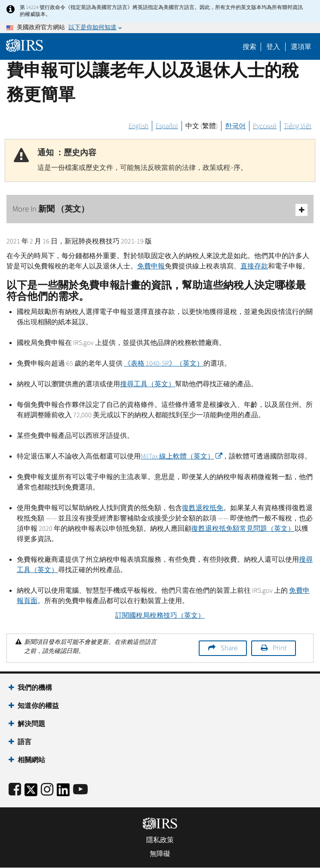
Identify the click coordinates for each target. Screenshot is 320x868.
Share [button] (229, 648)
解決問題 (31, 724)
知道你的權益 (38, 706)
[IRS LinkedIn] (63, 793)
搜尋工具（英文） (148, 384)
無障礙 (160, 854)
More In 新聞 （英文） (160, 210)
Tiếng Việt (298, 126)
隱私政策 (160, 840)
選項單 (301, 47)
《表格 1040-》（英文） (164, 363)
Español (167, 126)
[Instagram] (47, 790)
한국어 (235, 126)
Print (280, 648)
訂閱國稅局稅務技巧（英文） (160, 616)
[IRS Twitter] (31, 793)
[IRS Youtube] (80, 790)
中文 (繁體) (202, 126)
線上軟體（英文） (181, 456)
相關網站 (31, 760)
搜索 (249, 47)
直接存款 (254, 266)
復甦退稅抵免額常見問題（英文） (243, 529)
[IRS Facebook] (15, 790)
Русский (265, 126)
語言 (25, 742)
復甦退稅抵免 (203, 508)
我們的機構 (35, 688)
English (138, 126)
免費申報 (151, 266)
